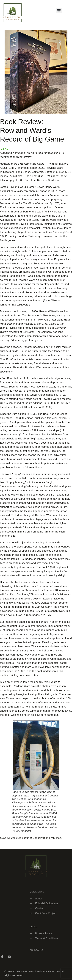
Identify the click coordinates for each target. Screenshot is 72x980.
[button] (59, 10)
